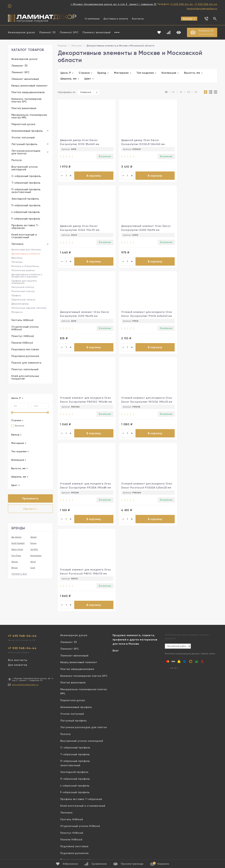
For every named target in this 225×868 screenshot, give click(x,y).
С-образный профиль (26, 176)
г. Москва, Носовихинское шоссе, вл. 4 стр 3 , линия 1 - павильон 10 (113, 4)
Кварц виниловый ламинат (30, 86)
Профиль (16, 296)
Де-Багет (17, 537)
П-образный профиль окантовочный (26, 191)
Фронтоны (17, 258)
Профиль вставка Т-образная (25, 227)
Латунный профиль (24, 144)
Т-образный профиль (26, 183)
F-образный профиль (26, 219)
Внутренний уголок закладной (25, 168)
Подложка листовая (25, 350)
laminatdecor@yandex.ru (202, 8)
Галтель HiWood (22, 320)
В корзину (90, 176)
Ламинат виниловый (96, 33)
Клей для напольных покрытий (25, 377)
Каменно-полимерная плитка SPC (27, 100)
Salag (34, 537)
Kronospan (36, 556)
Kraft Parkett (18, 543)
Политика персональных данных (182, 621)
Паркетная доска (23, 124)
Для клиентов (18, 632)
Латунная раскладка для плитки (26, 152)
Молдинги (17, 312)
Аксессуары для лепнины (26, 250)
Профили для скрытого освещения (24, 282)
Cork (33, 568)
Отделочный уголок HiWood (25, 328)
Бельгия (18, 426)
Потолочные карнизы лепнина (29, 308)
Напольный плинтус (23, 287)
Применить (30, 499)
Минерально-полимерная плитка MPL (29, 116)
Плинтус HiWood (23, 336)
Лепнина (17, 244)
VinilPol (34, 550)
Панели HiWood (22, 343)
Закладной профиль (25, 199)
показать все (19, 574)
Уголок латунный (23, 138)
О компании (92, 19)
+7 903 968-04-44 (206, 4)
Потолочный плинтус (23, 291)
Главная (62, 46)
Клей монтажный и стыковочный (24, 236)
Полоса (17, 160)
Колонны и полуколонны (25, 266)
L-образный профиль (26, 212)
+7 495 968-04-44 (181, 4)
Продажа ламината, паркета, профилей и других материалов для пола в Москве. (135, 607)
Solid (33, 562)
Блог (116, 618)
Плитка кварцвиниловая (28, 92)
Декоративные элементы (26, 254)
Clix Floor (16, 556)
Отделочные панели (23, 300)
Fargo (33, 543)
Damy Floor (17, 550)
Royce (15, 568)
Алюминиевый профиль (27, 131)
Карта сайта (208, 621)
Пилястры (17, 262)
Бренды (189, 19)
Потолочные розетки (23, 271)
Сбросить (30, 509)
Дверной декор (20, 304)
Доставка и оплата (116, 19)
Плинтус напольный (25, 369)
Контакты (138, 19)
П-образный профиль (26, 205)
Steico (15, 562)
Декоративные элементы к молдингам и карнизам (27, 276)
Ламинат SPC (69, 33)
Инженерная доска (22, 33)
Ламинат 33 (47, 33)
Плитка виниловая (24, 108)
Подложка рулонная (25, 356)
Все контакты (18, 627)
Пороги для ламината (26, 363)
